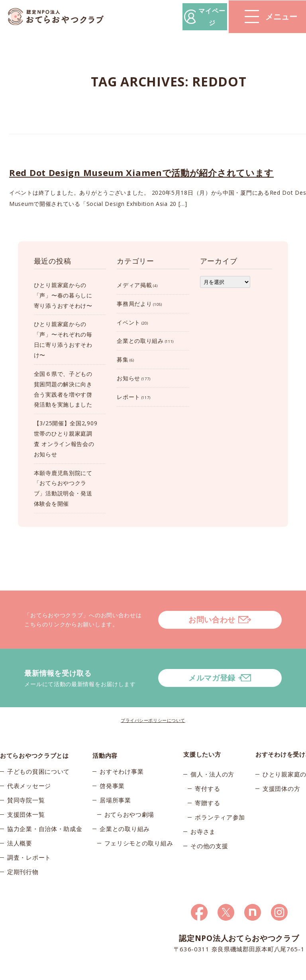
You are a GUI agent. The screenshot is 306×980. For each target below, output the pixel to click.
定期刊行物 (23, 853)
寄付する (207, 767)
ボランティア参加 (220, 796)
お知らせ (128, 378)
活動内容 (105, 733)
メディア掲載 (134, 285)
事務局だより (134, 304)
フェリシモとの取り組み (139, 825)
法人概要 (20, 825)
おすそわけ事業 (122, 753)
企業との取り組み (140, 341)
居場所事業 (115, 782)
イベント (128, 322)
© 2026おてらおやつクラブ (32, 972)
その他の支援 (209, 825)
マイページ (185, 17)
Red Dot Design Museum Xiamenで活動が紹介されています (141, 172)
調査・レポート (29, 839)
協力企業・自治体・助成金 (45, 810)
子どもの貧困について (38, 753)
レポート (128, 397)
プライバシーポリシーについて (153, 699)
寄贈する (207, 782)
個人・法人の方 (212, 753)
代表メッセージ (29, 767)
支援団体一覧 (26, 796)
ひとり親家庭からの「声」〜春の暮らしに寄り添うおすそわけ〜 (63, 295)
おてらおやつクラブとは (34, 733)
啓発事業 (112, 767)
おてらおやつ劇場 (129, 796)
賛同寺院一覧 (26, 782)
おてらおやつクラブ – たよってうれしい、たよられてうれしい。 (60, 17)
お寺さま (203, 810)
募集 (123, 359)
